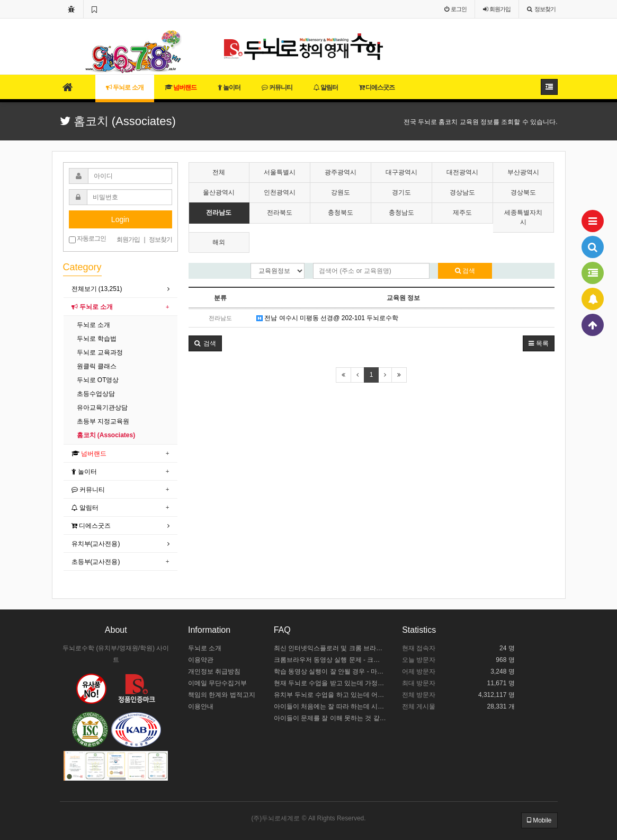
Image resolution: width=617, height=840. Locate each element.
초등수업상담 (96, 394)
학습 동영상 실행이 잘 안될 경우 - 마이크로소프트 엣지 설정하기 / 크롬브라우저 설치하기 (330, 671)
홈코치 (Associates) (106, 435)
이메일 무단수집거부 (217, 683)
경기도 (401, 192)
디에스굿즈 (377, 87)
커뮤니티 (277, 87)
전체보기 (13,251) (97, 289)
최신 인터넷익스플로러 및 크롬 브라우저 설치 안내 (330, 648)
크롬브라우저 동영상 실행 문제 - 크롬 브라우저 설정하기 (330, 660)
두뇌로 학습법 (97, 339)
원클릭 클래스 (97, 366)
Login (120, 219)
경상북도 (523, 192)
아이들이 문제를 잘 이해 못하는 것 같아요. (330, 718)
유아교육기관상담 (102, 408)
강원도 (341, 192)
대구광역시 (401, 172)
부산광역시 (523, 172)
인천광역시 (280, 192)
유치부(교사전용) (96, 544)
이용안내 (201, 706)
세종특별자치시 (523, 217)
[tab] (120, 289)
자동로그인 (87, 239)
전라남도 (219, 213)
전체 (219, 172)
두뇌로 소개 (125, 87)
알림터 (326, 87)
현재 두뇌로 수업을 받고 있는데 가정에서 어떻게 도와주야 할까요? (330, 683)
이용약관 (201, 660)
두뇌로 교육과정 (100, 352)
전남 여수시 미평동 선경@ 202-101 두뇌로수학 (327, 318)
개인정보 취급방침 (214, 671)
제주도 (462, 213)
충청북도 (341, 213)
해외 (219, 242)
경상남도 (462, 192)
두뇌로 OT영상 (98, 380)
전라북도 (280, 213)
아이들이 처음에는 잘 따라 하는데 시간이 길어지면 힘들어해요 (330, 706)
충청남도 (401, 213)
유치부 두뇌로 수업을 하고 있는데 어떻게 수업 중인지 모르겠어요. (330, 695)
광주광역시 (341, 172)
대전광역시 (462, 172)
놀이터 (229, 87)
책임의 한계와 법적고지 (222, 695)
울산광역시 (219, 192)
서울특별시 (280, 172)
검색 (465, 271)
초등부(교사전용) (96, 562)
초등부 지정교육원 (103, 421)
